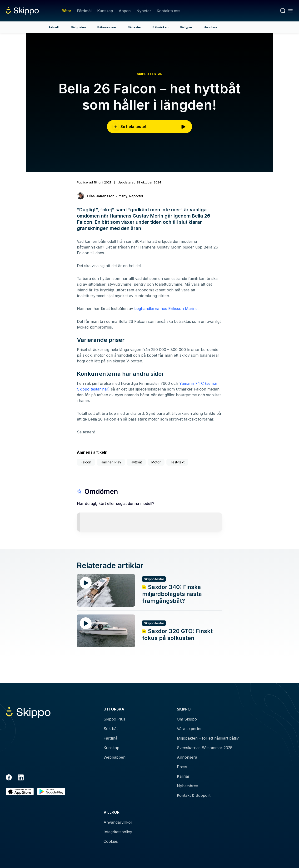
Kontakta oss (168, 11)
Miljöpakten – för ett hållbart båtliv (208, 738)
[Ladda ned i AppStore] (20, 792)
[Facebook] (9, 778)
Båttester (135, 27)
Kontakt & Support (194, 795)
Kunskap (105, 11)
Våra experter (189, 729)
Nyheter (144, 11)
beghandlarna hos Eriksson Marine (166, 309)
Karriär (183, 776)
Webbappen (115, 757)
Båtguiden (78, 27)
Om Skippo (187, 719)
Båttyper (186, 27)
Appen (125, 11)
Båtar (66, 11)
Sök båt (111, 729)
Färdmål (84, 11)
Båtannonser (107, 27)
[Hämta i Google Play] (51, 792)
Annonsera (187, 757)
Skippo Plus (114, 719)
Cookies (111, 841)
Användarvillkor (118, 822)
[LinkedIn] (21, 778)
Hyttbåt (136, 462)
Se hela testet (149, 127)
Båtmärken (161, 27)
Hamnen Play (111, 462)
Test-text (177, 462)
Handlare (211, 27)
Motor (156, 462)
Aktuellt (54, 27)
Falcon (86, 462)
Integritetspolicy (118, 832)
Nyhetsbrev (187, 786)
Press (182, 767)
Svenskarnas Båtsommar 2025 (205, 748)
